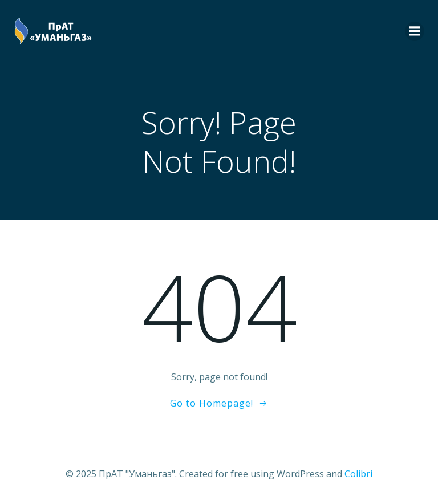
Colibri (358, 474)
